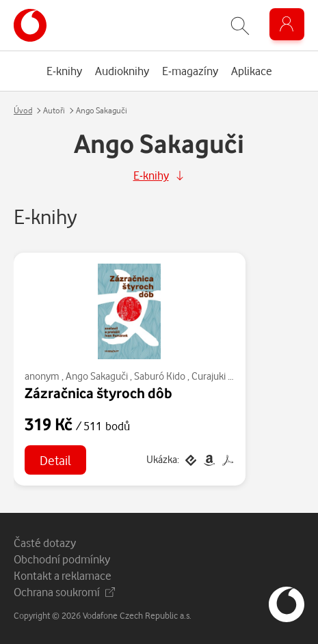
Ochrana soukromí (64, 592)
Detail (55, 460)
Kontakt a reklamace (63, 575)
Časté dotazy (45, 543)
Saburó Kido (160, 376)
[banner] (30, 25)
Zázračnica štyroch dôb (98, 393)
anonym (42, 376)
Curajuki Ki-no (221, 376)
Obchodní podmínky (62, 559)
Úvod (23, 110)
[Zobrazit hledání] (240, 26)
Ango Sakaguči (97, 376)
